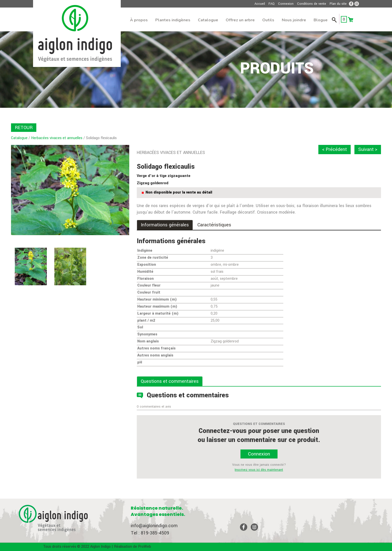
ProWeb (145, 547)
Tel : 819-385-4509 (150, 533)
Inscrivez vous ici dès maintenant (259, 470)
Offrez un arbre (240, 20)
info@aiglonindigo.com (154, 526)
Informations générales (165, 225)
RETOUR (24, 128)
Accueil (260, 4)
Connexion (286, 4)
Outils (268, 20)
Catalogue (208, 20)
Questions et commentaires (170, 381)
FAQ (272, 4)
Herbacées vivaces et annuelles (57, 138)
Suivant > (368, 149)
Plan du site (338, 4)
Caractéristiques (214, 225)
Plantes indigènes (173, 20)
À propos (139, 20)
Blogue (321, 20)
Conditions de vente (312, 4)
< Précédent (335, 149)
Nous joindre (294, 20)
